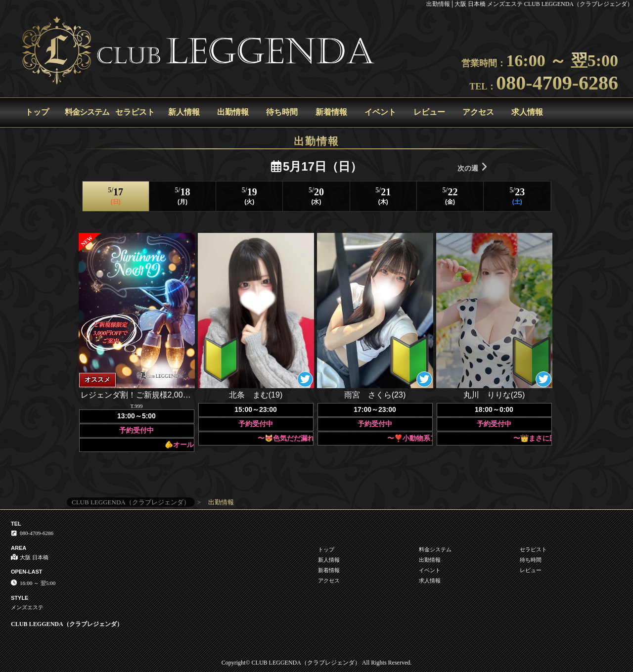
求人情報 (527, 112)
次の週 (472, 167)
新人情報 (184, 112)
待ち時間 (282, 112)
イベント (380, 112)
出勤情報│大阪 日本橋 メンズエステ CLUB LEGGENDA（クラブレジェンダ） (530, 4)
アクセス (478, 112)
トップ (37, 112)
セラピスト (135, 112)
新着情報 (331, 112)
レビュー (429, 112)
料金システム (87, 112)
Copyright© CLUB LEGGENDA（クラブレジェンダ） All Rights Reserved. (316, 663)
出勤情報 (233, 112)
